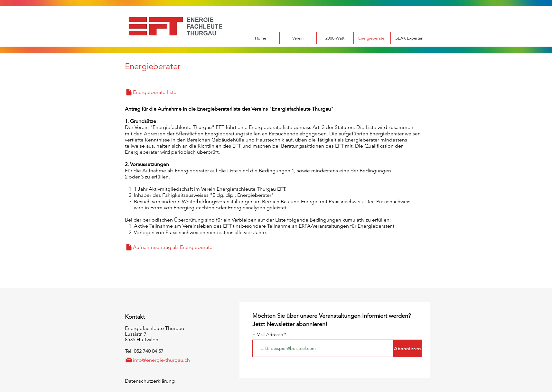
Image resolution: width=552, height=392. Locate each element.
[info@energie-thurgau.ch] (162, 360)
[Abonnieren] (407, 348)
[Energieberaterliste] (164, 92)
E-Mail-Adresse (268, 334)
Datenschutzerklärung (150, 381)
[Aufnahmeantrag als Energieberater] (182, 247)
